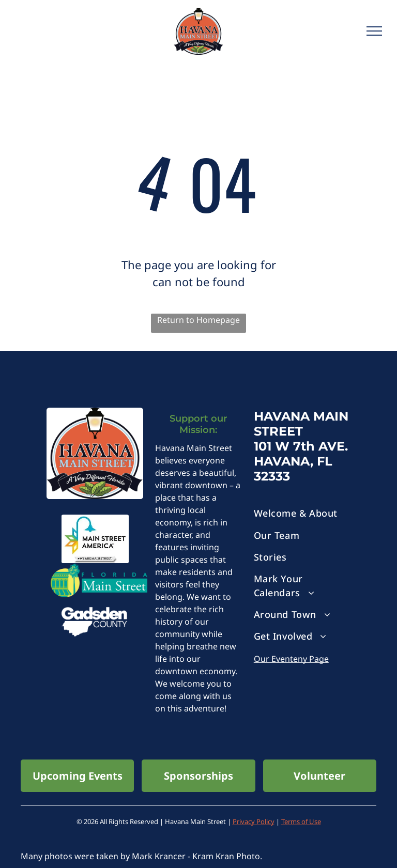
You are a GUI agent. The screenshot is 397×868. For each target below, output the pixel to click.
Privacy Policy (254, 822)
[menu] (374, 31)
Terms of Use (301, 822)
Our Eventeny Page (291, 659)
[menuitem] (302, 514)
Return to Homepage (198, 320)
